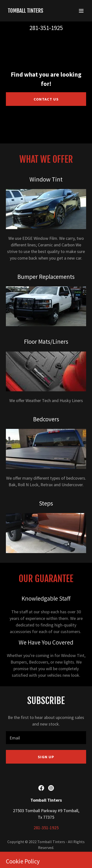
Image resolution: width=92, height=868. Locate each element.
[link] (26, 11)
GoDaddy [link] (42, 855)
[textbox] (46, 738)
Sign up (46, 757)
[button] (81, 11)
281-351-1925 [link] (46, 28)
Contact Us (46, 99)
